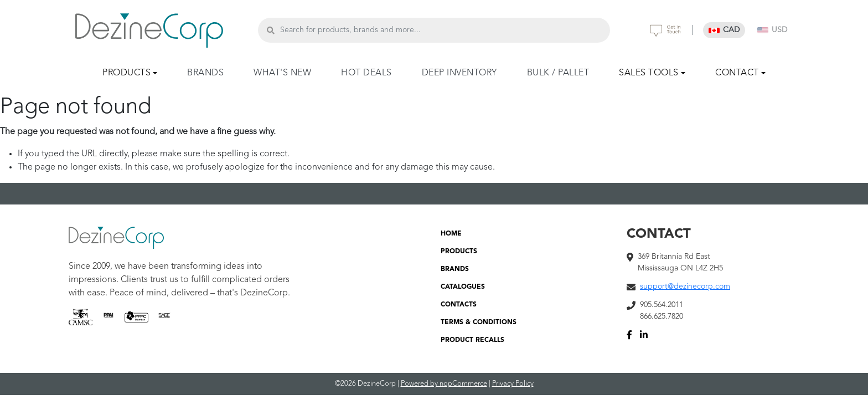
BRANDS (205, 73)
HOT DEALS (366, 73)
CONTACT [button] (737, 73)
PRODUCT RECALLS (472, 340)
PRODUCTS (459, 252)
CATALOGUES (463, 287)
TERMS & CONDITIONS (479, 323)
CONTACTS (459, 305)
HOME (451, 234)
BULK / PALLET (558, 73)
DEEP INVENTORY (459, 73)
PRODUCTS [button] (126, 73)
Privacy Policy (513, 384)
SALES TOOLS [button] (649, 73)
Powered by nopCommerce (444, 384)
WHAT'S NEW (282, 73)
